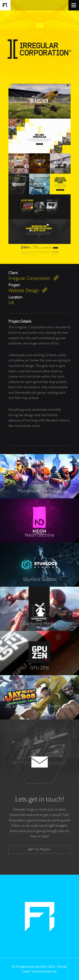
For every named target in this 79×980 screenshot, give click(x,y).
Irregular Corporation (33, 278)
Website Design (28, 290)
